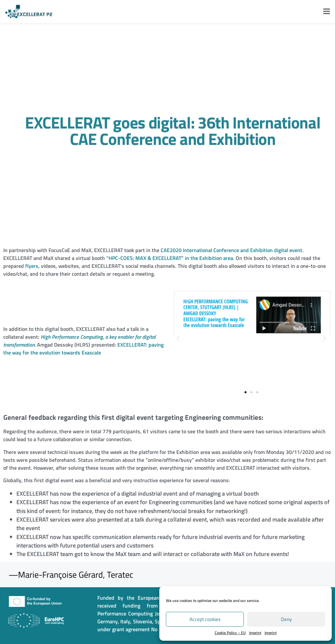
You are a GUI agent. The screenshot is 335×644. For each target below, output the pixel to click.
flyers (32, 266)
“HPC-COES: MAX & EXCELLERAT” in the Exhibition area (170, 258)
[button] (178, 338)
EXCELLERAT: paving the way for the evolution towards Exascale (83, 349)
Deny (286, 619)
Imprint (255, 633)
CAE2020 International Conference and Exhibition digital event (231, 250)
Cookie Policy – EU (230, 633)
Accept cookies (205, 619)
